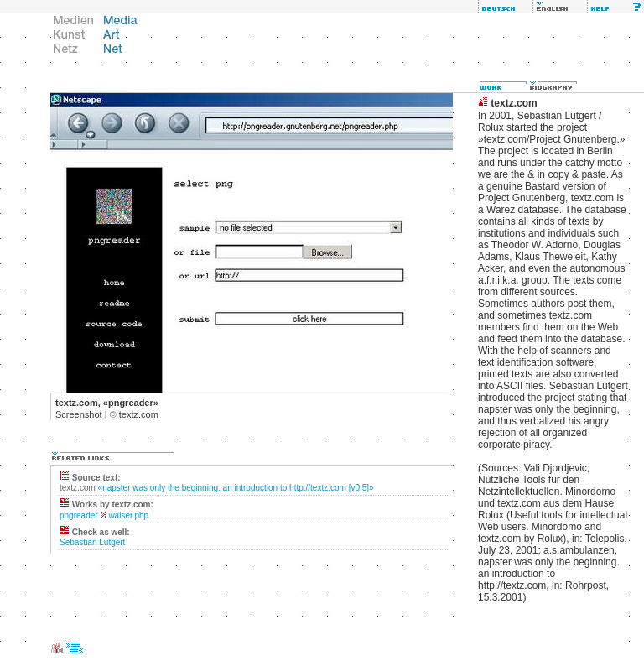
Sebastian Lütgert (92, 542)
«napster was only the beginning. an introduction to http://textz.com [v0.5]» (236, 488)
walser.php (128, 515)
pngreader (79, 515)
